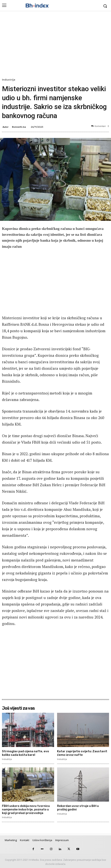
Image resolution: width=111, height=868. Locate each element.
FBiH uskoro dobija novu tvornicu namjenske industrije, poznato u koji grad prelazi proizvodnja (26, 809)
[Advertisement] (55, 45)
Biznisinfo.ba (19, 127)
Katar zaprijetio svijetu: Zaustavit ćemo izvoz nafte (82, 753)
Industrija (9, 80)
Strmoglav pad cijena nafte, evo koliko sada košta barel (25, 753)
